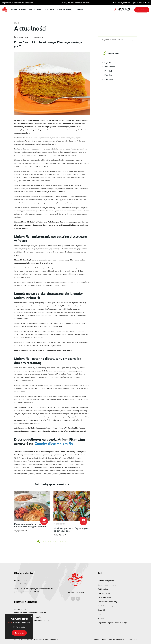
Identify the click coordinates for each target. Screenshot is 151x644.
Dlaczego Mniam (104, 593)
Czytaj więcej (20, 532)
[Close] (32, 616)
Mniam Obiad (35, 10)
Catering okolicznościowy (108, 602)
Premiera (108, 75)
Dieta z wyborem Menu (107, 585)
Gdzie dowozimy (65, 10)
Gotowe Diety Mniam (106, 581)
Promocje (109, 79)
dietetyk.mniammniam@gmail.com (33, 612)
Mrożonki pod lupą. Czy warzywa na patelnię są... (71, 531)
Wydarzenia (110, 67)
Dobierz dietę (103, 589)
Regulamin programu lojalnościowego (112, 623)
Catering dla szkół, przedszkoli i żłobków (76, 3)
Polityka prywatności (117, 639)
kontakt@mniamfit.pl (28, 584)
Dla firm (48, 10)
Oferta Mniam (18, 10)
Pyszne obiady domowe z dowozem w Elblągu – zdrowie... (31, 527)
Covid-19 (102, 610)
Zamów (142, 10)
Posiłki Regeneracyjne (106, 606)
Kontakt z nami (100, 639)
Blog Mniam (6, 3)
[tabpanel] (32, 513)
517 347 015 (22, 609)
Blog (100, 614)
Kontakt (79, 10)
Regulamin (133, 639)
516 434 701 (124, 9)
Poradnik (108, 71)
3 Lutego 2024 (22, 37)
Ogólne (108, 63)
